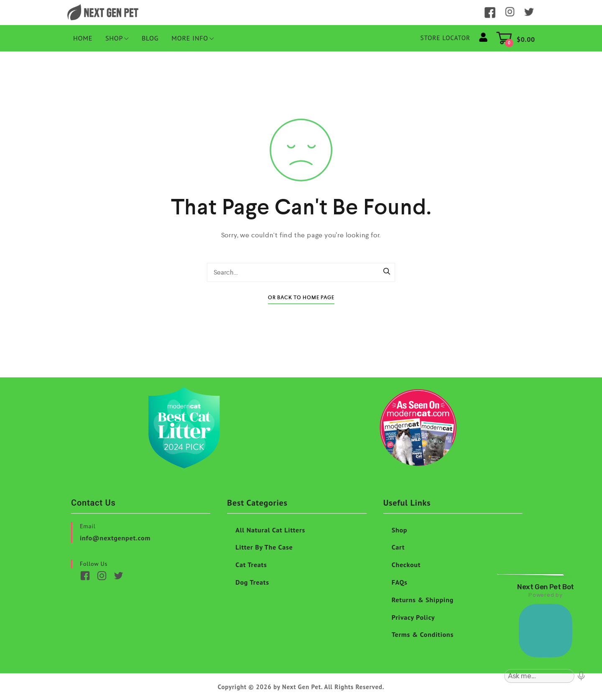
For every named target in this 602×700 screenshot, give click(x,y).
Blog (150, 38)
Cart (398, 547)
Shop (117, 38)
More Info (193, 38)
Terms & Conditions (423, 634)
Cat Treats (251, 565)
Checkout (406, 565)
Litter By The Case (264, 547)
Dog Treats (252, 582)
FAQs (400, 582)
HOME (83, 38)
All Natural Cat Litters (270, 530)
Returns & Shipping (423, 600)
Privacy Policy (413, 617)
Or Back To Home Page (301, 298)
